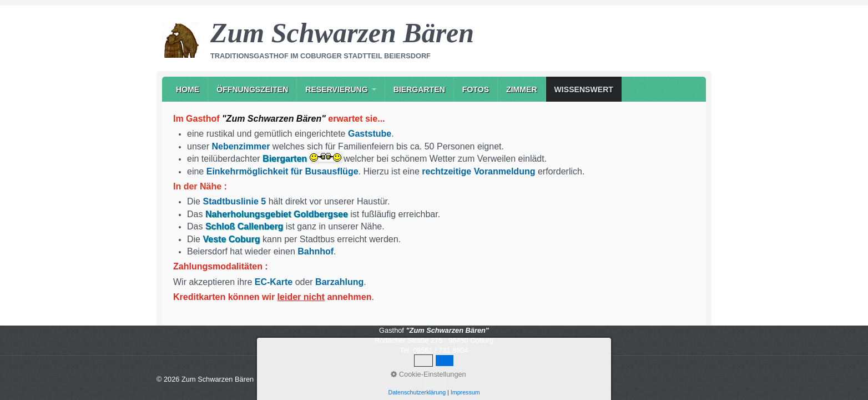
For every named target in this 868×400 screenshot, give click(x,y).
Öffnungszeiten (252, 89)
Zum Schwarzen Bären (342, 33)
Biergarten (419, 89)
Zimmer (522, 89)
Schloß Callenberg (244, 226)
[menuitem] (188, 89)
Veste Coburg (231, 239)
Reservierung (336, 89)
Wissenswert (584, 89)
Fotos (476, 89)
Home (188, 89)
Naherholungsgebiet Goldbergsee (277, 214)
